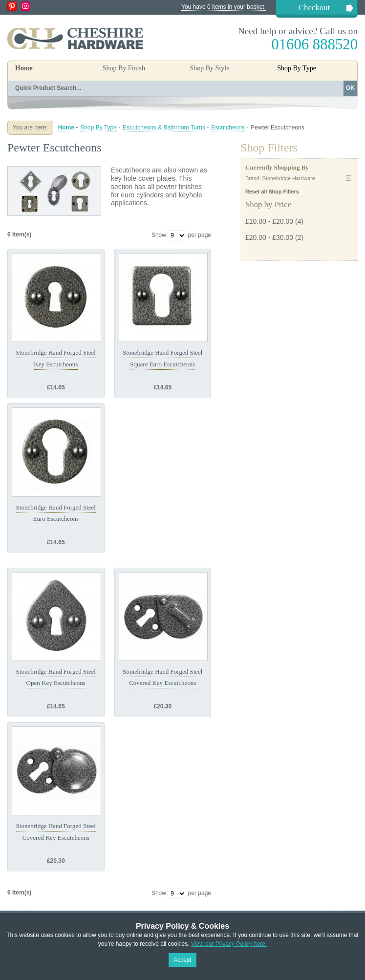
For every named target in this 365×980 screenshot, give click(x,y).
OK (350, 88)
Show (159, 235)
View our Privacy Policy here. (229, 944)
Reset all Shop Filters (272, 192)
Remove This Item (349, 178)
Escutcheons (228, 128)
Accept (182, 960)
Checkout (314, 8)
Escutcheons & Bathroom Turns (164, 128)
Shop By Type (98, 128)
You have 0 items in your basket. (224, 7)
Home (24, 68)
